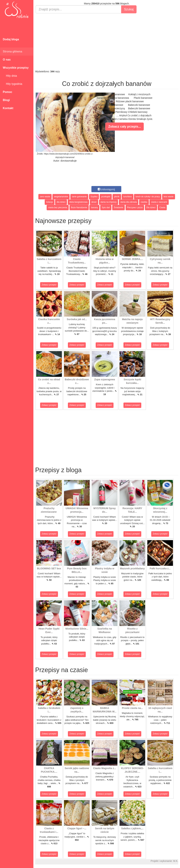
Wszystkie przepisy (16, 68)
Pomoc (7, 92)
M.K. (176, 861)
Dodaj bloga (11, 39)
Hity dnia (10, 76)
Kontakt (8, 108)
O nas (7, 60)
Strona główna (12, 51)
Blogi (6, 100)
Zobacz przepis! (49, 285)
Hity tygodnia (12, 84)
